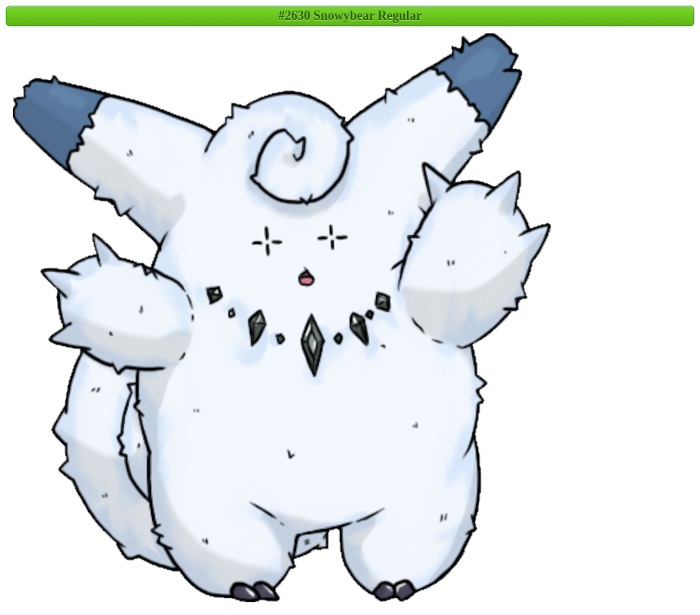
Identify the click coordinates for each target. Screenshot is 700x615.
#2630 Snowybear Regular (350, 16)
